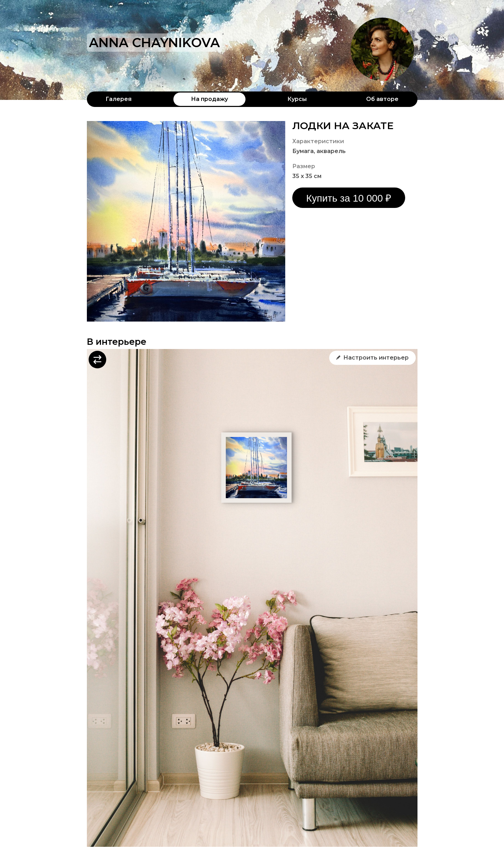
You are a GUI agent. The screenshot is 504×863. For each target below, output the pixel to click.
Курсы (297, 99)
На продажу (209, 99)
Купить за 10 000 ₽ (349, 198)
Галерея (119, 99)
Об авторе (382, 99)
